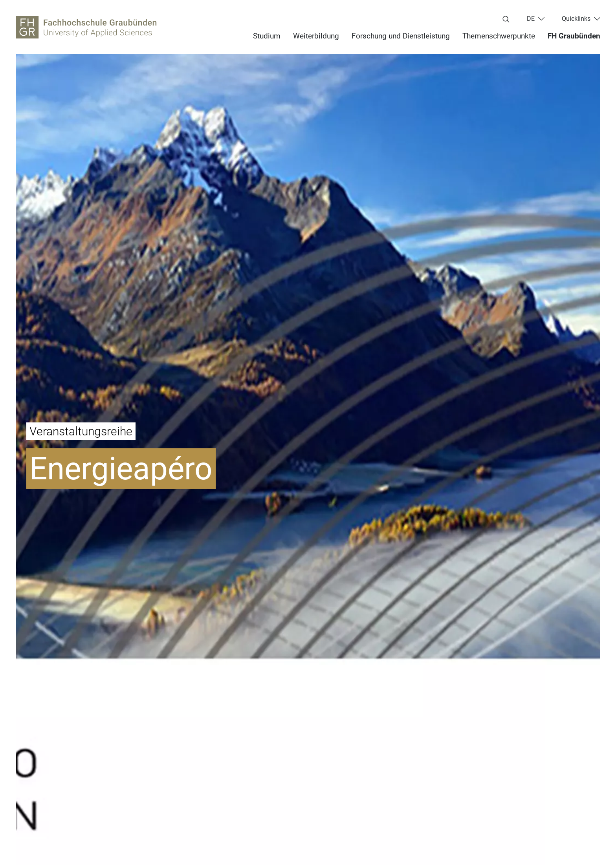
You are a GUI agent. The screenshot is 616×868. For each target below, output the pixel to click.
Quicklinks (576, 19)
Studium (267, 36)
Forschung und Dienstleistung (401, 36)
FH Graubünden (574, 36)
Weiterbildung (316, 36)
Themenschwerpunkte (499, 36)
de (531, 19)
